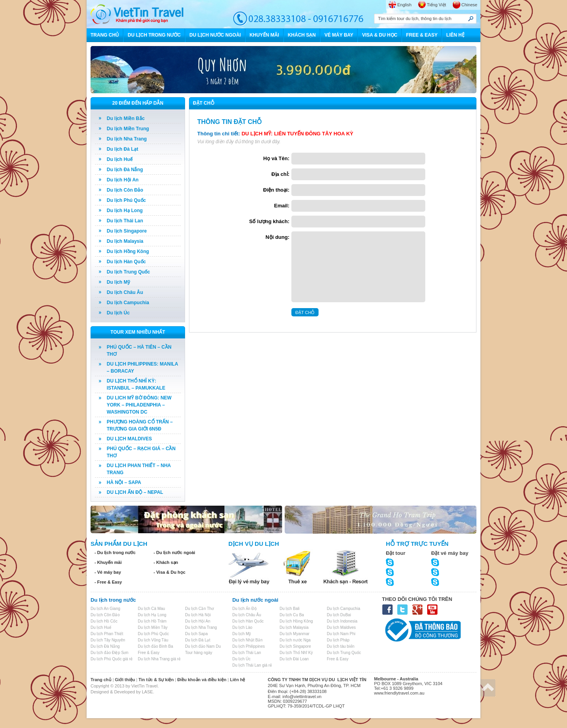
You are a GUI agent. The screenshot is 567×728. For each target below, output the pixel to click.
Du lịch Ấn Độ (245, 609)
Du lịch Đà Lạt (122, 149)
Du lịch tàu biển (341, 646)
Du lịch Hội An (123, 180)
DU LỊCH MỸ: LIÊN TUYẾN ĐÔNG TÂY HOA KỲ (297, 134)
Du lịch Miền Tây (153, 627)
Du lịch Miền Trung (128, 129)
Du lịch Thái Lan (125, 221)
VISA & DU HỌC (380, 35)
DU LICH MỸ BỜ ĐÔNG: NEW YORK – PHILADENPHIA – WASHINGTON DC (139, 405)
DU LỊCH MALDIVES (129, 439)
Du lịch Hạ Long (125, 211)
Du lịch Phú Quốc (126, 200)
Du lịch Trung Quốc (128, 272)
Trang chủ (101, 680)
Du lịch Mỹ (118, 282)
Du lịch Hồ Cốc (104, 621)
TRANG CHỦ (105, 35)
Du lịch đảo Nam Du (203, 646)
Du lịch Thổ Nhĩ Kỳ (296, 653)
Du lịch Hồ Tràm (152, 621)
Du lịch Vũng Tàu (153, 640)
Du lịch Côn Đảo (125, 190)
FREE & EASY (422, 35)
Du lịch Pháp (338, 640)
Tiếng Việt (436, 5)
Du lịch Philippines (249, 646)
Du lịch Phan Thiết (107, 634)
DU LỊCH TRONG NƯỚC (154, 35)
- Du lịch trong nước (115, 552)
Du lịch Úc (118, 313)
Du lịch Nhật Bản (247, 640)
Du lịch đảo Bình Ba (156, 646)
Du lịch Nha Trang (127, 139)
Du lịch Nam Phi (341, 634)
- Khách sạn (166, 562)
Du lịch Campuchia (128, 303)
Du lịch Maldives (341, 627)
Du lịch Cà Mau (151, 609)
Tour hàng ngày (199, 653)
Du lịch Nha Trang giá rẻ (159, 659)
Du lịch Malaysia (125, 241)
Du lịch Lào (242, 627)
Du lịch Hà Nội (198, 615)
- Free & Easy (108, 582)
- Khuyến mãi (108, 562)
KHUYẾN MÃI (264, 35)
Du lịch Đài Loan (294, 659)
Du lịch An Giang (105, 609)
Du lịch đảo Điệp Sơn (109, 653)
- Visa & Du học (170, 572)
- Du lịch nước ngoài (174, 552)
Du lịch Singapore (127, 231)
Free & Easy (149, 653)
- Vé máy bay (108, 572)
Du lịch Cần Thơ (199, 609)
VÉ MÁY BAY (339, 35)
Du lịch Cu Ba (292, 615)
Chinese (469, 5)
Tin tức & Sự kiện (156, 680)
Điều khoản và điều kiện (202, 680)
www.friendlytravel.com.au (399, 693)
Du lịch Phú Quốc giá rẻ (112, 659)
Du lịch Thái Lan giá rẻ (252, 665)
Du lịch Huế (120, 159)
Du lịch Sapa (196, 634)
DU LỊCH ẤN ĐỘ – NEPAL (135, 492)
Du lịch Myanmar (295, 634)
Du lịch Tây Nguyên (108, 640)
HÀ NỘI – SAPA (124, 482)
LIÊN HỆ (455, 35)
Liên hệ (237, 680)
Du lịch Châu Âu (125, 292)
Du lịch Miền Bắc (126, 118)
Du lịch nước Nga (295, 640)
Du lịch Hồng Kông (128, 251)
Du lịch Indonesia (342, 621)
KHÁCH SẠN (302, 35)
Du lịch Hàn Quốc (126, 262)
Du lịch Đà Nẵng (125, 170)
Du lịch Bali (290, 609)
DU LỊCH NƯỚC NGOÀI (215, 35)
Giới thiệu (125, 680)
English (404, 5)
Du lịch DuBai (339, 615)
